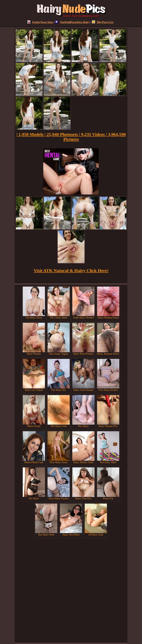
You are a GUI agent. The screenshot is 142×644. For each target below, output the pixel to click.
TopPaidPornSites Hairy (73, 22)
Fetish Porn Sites (40, 22)
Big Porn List (103, 22)
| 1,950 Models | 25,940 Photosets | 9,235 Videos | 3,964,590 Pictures (71, 137)
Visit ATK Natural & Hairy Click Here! (71, 271)
